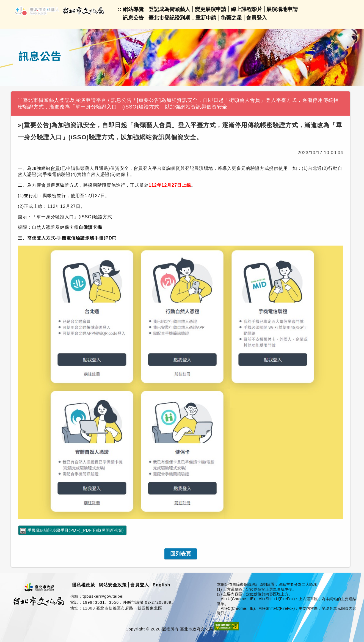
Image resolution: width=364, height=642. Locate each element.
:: (119, 9)
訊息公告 (133, 18)
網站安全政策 (113, 585)
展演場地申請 (282, 9)
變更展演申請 (211, 9)
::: (20, 100)
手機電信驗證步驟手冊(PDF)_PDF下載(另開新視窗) (76, 530)
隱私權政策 (83, 585)
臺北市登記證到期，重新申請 (182, 18)
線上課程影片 (247, 9)
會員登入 (257, 18)
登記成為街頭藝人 (169, 9)
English (161, 585)
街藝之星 (231, 18)
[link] (181, 554)
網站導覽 (133, 9)
